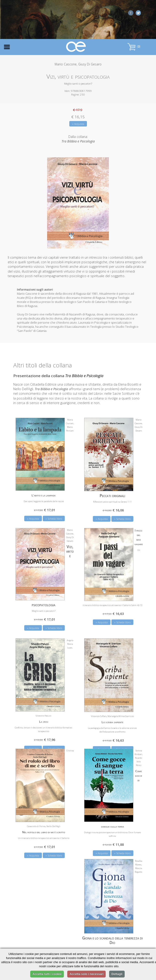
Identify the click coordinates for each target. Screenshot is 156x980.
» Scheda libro (122, 518)
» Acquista (78, 124)
